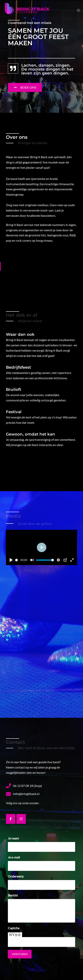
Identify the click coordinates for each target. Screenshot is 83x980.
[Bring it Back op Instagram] (21, 819)
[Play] (11, 560)
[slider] (16, 560)
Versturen (20, 954)
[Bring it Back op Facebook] (11, 819)
